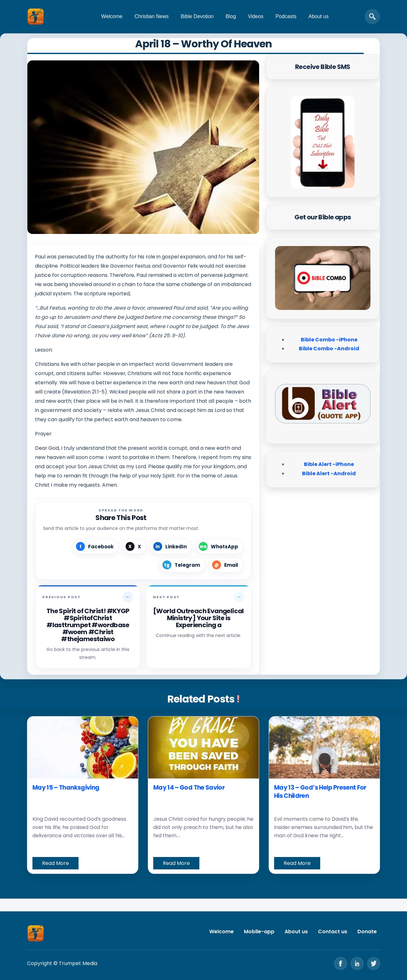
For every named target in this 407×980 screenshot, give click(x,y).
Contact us (333, 932)
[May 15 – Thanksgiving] (83, 748)
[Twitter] (374, 963)
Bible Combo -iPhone (329, 340)
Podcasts (286, 16)
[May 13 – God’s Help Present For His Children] (324, 748)
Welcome (112, 16)
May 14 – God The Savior (189, 788)
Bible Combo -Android (329, 349)
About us (318, 16)
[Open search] (372, 17)
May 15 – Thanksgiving (66, 788)
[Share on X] (134, 546)
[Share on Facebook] (96, 546)
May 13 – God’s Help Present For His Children (320, 792)
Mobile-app (259, 932)
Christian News (152, 16)
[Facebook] (341, 963)
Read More (55, 863)
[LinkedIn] (357, 963)
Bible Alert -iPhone (329, 464)
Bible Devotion (197, 16)
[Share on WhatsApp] (219, 546)
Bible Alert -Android (329, 473)
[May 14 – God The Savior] (203, 748)
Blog (231, 16)
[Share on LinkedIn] (171, 546)
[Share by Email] (226, 565)
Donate (367, 932)
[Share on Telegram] (182, 565)
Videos (256, 16)
